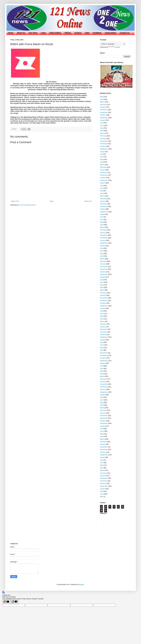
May (101, 97)
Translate (114, 47)
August (102, 120)
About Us (21, 33)
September (104, 118)
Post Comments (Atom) (28, 205)
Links (43, 33)
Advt (87, 33)
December (104, 110)
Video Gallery (55, 33)
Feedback (97, 33)
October (103, 115)
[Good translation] (6, 602)
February (103, 105)
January (103, 107)
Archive (78, 33)
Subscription (111, 33)
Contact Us (125, 33)
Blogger (81, 585)
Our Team (33, 33)
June (102, 125)
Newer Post (15, 201)
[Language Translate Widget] (113, 44)
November (104, 112)
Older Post (88, 201)
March (102, 102)
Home (11, 33)
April (102, 99)
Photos (68, 33)
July (101, 123)
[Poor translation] (14, 602)
